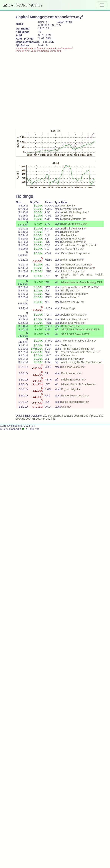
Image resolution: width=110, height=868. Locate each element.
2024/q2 (20, 423)
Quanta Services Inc (73, 327)
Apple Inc (66, 220)
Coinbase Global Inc (73, 371)
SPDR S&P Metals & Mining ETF (80, 334)
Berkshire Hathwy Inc (73, 233)
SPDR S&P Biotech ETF (75, 339)
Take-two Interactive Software (78, 345)
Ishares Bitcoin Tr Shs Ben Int (78, 389)
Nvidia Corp (68, 313)
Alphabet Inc (68, 210)
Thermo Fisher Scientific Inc (77, 353)
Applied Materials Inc (73, 223)
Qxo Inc (66, 411)
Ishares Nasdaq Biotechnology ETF (81, 287)
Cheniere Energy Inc (73, 246)
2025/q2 (68, 420)
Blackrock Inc (69, 240)
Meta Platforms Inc (72, 264)
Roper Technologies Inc (75, 406)
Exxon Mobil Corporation (75, 258)
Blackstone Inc (70, 236)
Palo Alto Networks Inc (74, 324)
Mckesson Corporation (74, 298)
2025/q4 (48, 420)
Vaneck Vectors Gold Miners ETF (80, 357)
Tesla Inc (66, 350)
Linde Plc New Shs (72, 363)
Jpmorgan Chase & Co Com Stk (80, 292)
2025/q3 (58, 420)
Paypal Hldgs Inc (71, 394)
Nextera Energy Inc (72, 306)
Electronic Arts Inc (71, 378)
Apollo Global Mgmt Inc (75, 217)
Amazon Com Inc (71, 213)
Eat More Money (23, 5)
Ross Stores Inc (70, 331)
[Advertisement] (35, 93)
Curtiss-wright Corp (72, 253)
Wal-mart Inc (68, 360)
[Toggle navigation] (102, 5)
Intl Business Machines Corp (77, 272)
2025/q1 (78, 420)
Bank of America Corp (74, 228)
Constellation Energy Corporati (79, 250)
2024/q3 (99, 420)
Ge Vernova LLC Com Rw (76, 269)
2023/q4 (41, 423)
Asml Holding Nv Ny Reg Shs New (81, 367)
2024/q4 (89, 420)
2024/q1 (31, 423)
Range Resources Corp (75, 400)
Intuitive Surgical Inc (73, 276)
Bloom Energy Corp (72, 243)
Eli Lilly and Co (70, 295)
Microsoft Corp (70, 302)
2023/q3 (51, 423)
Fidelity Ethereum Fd (73, 384)
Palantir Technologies (73, 319)
